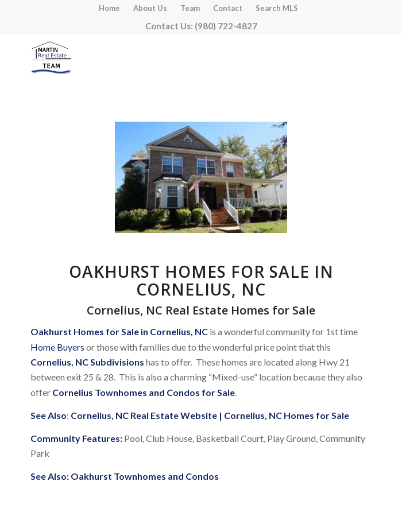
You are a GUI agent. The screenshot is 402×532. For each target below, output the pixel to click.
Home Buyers (57, 347)
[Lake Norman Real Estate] (167, 58)
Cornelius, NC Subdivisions (87, 362)
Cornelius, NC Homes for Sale (287, 415)
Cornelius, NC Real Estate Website (144, 415)
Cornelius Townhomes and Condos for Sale (144, 392)
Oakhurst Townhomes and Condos (145, 476)
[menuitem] (110, 8)
